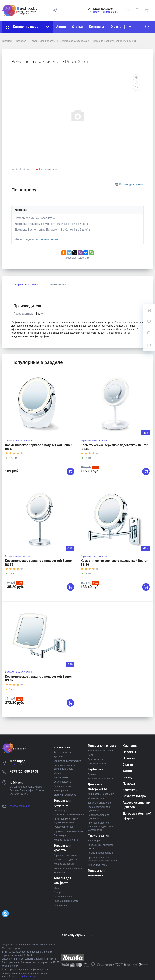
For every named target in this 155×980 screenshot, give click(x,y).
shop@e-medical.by (20, 806)
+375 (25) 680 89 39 (24, 771)
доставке (41, 239)
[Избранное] (128, 10)
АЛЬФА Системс (28, 977)
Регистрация (109, 12)
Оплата (116, 27)
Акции (61, 27)
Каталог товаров (28, 27)
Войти (97, 12)
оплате (54, 239)
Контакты (97, 27)
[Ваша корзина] (147, 10)
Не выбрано (18, 764)
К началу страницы (77, 935)
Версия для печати (131, 184)
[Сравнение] (137, 10)
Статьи (77, 27)
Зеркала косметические (18, 441)
